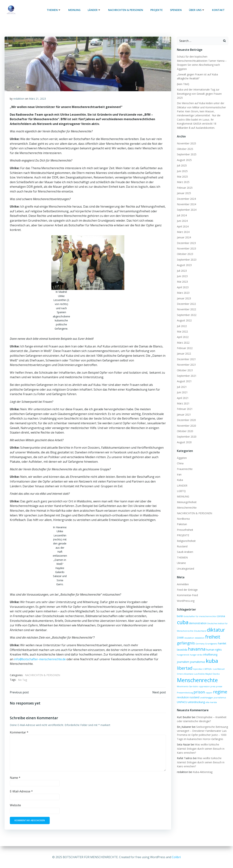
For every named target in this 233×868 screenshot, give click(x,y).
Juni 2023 (182, 272)
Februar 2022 (185, 344)
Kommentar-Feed (187, 591)
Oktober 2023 (185, 250)
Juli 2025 (182, 161)
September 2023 (186, 255)
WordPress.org (185, 596)
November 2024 (186, 200)
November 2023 (186, 244)
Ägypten (182, 453)
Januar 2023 (184, 294)
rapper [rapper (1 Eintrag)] (209, 688)
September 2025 (186, 150)
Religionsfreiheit (186, 536)
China (180, 459)
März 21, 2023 (37, 99)
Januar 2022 (184, 349)
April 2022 (183, 333)
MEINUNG (75, 10)
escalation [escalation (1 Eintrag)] (189, 633)
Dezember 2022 (186, 299)
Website (15, 806)
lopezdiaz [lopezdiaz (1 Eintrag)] (198, 665)
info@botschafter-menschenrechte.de (40, 659)
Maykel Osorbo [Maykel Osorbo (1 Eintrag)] (212, 670)
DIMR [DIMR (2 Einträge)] (180, 633)
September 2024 (186, 205)
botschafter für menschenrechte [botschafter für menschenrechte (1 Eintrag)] (200, 612)
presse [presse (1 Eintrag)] (219, 682)
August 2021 (184, 377)
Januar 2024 (184, 233)
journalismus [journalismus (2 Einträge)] (197, 657)
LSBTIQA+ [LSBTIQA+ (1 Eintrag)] (208, 665)
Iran (179, 470)
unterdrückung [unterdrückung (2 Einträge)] (196, 698)
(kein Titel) (183, 84)
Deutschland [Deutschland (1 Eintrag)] (200, 626)
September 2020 (186, 432)
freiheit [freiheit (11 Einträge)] (213, 632)
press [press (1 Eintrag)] (213, 682)
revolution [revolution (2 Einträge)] (183, 693)
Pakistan (182, 520)
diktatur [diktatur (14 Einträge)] (216, 625)
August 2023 (184, 261)
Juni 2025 (182, 167)
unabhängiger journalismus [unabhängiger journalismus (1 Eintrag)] (213, 693)
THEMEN (54, 10)
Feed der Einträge (187, 585)
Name (15, 778)
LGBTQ (181, 487)
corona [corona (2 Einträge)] (221, 612)
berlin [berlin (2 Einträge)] (180, 612)
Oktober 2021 (185, 366)
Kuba (180, 476)
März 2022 (183, 338)
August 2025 (184, 156)
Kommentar (19, 733)
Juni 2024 (182, 216)
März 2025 (183, 178)
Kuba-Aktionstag (203, 767)
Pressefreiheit (185, 525)
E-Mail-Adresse (21, 792)
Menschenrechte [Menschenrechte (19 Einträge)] (197, 676)
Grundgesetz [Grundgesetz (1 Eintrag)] (211, 639)
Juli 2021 (182, 382)
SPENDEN (176, 10)
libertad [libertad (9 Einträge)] (184, 664)
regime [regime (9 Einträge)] (220, 687)
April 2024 (183, 222)
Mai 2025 (182, 172)
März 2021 (183, 399)
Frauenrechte (185, 464)
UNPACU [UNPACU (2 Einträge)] (182, 698)
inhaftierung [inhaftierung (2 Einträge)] (210, 650)
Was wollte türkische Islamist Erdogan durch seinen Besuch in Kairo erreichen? (201, 744)
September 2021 (186, 371)
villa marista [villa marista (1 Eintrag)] (211, 698)
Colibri (176, 857)
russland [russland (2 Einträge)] (194, 693)
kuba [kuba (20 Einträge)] (212, 656)
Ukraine (181, 559)
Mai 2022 (182, 327)
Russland (182, 542)
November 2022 (186, 305)
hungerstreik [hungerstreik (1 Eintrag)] (183, 650)
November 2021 (186, 360)
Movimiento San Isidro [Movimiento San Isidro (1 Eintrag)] (187, 682)
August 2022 (184, 316)
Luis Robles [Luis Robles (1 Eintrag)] (199, 670)
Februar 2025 (185, 183)
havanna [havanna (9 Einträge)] (197, 645)
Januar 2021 (184, 410)
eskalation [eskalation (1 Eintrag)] (199, 633)
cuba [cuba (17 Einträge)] (182, 618)
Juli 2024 (182, 211)
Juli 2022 (182, 321)
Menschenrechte (187, 503)
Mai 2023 (182, 277)
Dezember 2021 (186, 355)
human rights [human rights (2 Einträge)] (214, 645)
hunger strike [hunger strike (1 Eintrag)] (196, 650)
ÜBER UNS (197, 10)
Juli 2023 (182, 266)
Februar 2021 (185, 405)
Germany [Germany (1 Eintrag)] (200, 639)
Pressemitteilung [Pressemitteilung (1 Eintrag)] (185, 688)
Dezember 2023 (186, 238)
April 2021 (183, 393)
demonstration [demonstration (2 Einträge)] (198, 619)
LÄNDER (95, 10)
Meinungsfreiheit (187, 498)
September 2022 (186, 311)
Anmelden (183, 580)
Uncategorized (185, 564)
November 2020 (186, 421)
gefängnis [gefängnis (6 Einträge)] (186, 639)
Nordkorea (183, 514)
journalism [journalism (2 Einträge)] (183, 657)
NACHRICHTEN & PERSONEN (126, 10)
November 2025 (186, 139)
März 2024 (183, 228)
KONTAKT (219, 10)
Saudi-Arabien (185, 547)
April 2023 (183, 283)
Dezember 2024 (186, 194)
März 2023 (183, 288)
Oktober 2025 (185, 144)
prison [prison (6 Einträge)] (199, 688)
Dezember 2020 (186, 416)
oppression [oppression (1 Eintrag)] (204, 682)
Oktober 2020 (185, 427)
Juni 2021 (182, 388)
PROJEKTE (157, 10)
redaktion (19, 99)
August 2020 (184, 438)
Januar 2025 (184, 189)
